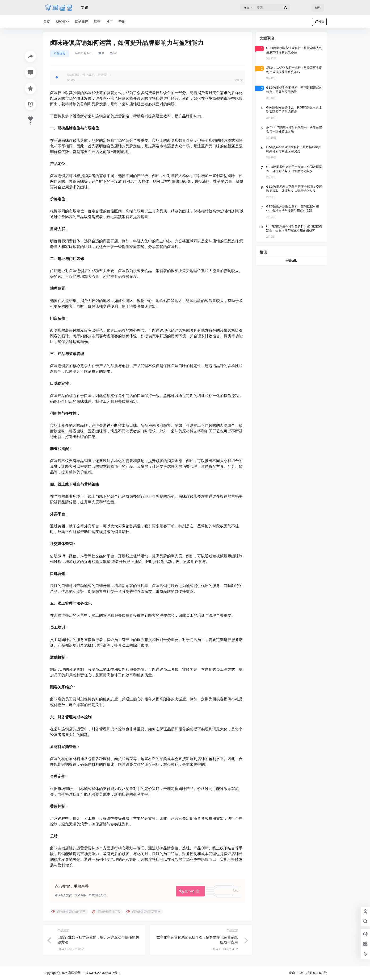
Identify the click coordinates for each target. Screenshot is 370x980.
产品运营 (59, 53)
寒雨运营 (74, 973)
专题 (84, 7)
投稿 (319, 22)
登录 (318, 8)
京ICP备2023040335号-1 (103, 973)
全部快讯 (291, 261)
